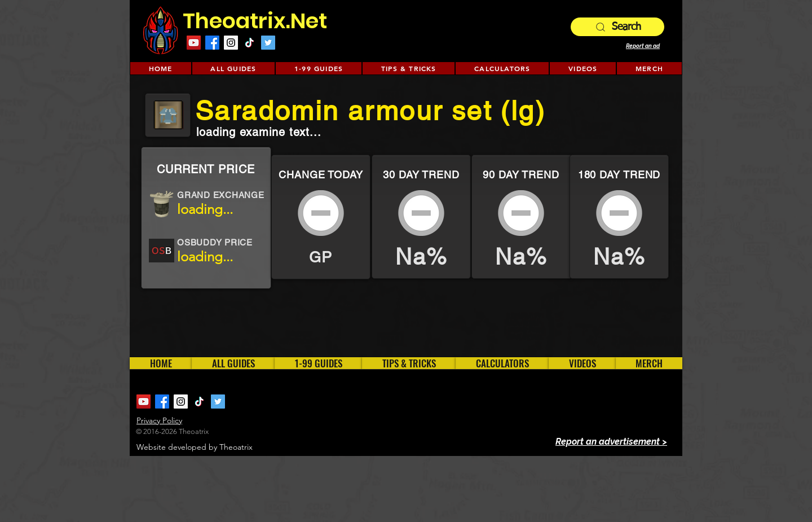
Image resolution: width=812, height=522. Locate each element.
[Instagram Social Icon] (231, 43)
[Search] (617, 27)
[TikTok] (250, 43)
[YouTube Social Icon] (194, 43)
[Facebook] (212, 43)
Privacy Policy (159, 420)
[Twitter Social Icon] (268, 43)
